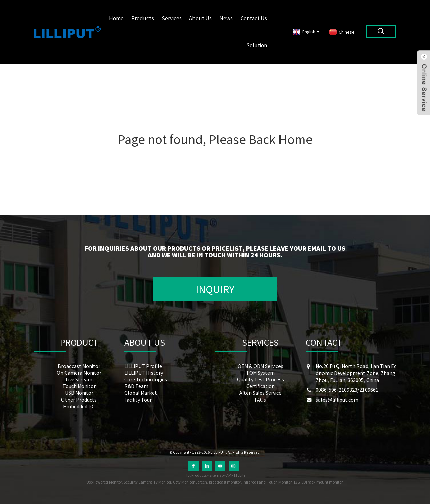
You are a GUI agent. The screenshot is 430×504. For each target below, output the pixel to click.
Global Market (141, 393)
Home (116, 18)
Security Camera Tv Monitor (147, 482)
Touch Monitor (79, 386)
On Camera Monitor (79, 373)
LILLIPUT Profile (143, 366)
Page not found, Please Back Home (215, 139)
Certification (261, 386)
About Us (200, 18)
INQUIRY (215, 289)
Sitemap (217, 475)
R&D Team (136, 386)
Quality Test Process (260, 379)
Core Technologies (146, 379)
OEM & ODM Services (260, 366)
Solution (257, 45)
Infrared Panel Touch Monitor (267, 482)
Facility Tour (138, 400)
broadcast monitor (225, 482)
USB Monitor (79, 393)
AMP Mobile (236, 475)
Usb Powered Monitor (104, 482)
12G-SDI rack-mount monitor (318, 482)
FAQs (260, 400)
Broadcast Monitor (79, 366)
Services (172, 18)
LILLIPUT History (144, 373)
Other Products (79, 400)
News (226, 18)
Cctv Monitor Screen (190, 482)
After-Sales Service (260, 393)
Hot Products (196, 475)
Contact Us (254, 18)
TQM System (260, 373)
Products (143, 18)
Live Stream (79, 379)
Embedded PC (79, 406)
